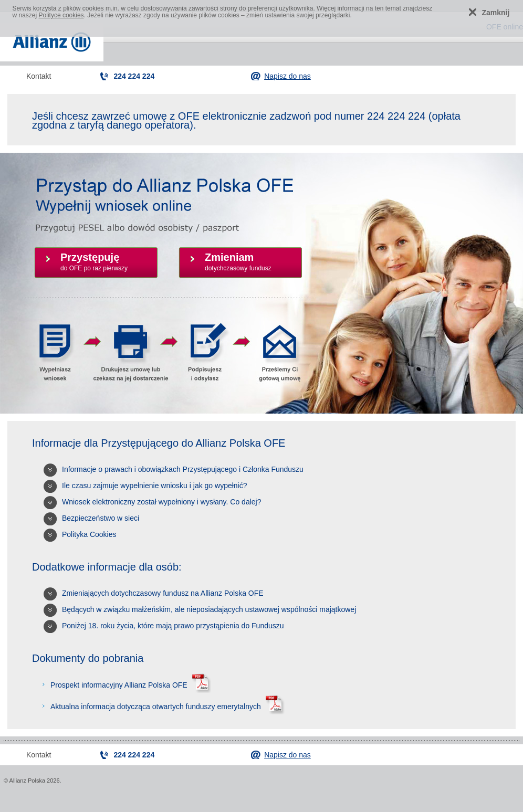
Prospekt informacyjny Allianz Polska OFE (129, 685)
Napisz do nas (287, 76)
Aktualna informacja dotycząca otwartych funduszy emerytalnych (166, 706)
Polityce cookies (61, 15)
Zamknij (496, 13)
